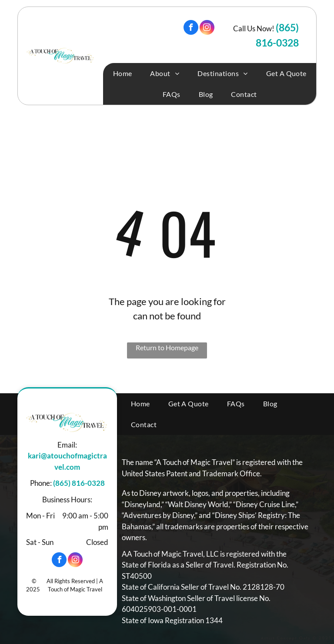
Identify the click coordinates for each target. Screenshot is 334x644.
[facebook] (191, 28)
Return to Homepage (167, 347)
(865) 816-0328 (79, 483)
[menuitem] (123, 73)
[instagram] (207, 28)
